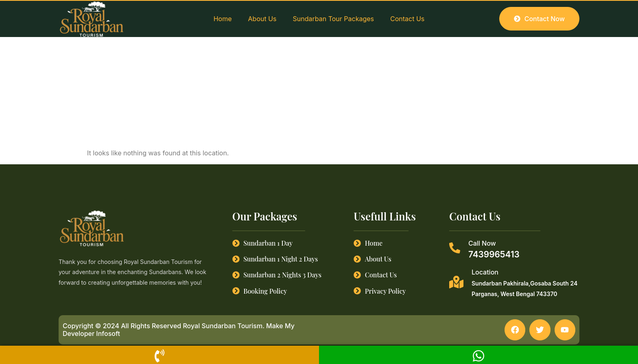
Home (223, 19)
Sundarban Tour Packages (333, 19)
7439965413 (494, 254)
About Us (262, 19)
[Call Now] (455, 248)
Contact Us (407, 19)
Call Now (482, 243)
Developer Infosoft (91, 333)
